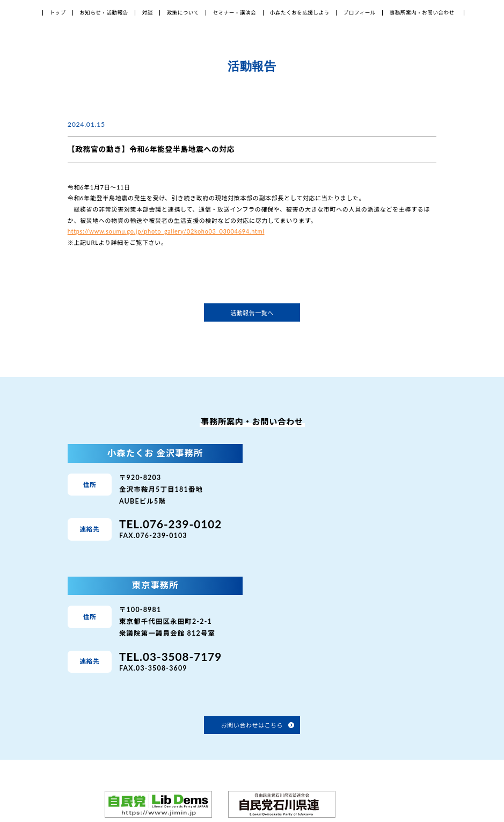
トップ (57, 13)
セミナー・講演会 (234, 13)
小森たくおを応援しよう (300, 13)
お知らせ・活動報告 (104, 13)
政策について (182, 13)
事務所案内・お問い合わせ (422, 13)
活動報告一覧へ (252, 313)
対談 (148, 13)
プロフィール (360, 13)
